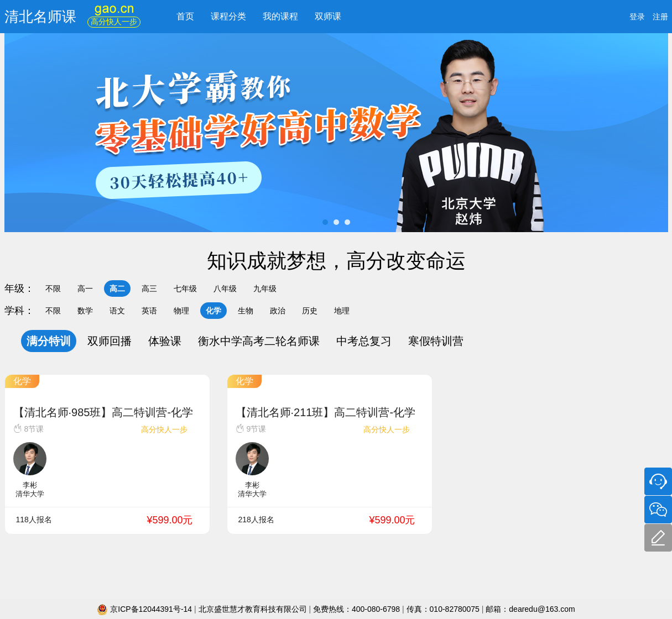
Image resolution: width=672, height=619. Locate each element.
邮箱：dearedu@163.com (530, 609)
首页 (185, 16)
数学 (85, 311)
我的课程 (280, 16)
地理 (342, 311)
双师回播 (110, 341)
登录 (637, 17)
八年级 (225, 288)
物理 (181, 311)
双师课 (328, 16)
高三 (149, 288)
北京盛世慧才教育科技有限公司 (254, 609)
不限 (53, 288)
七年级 (185, 288)
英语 (149, 311)
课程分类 (228, 16)
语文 (117, 311)
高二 (117, 288)
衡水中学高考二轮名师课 (259, 341)
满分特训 (49, 341)
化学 (213, 311)
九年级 (265, 288)
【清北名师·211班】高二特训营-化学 (326, 412)
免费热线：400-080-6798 (358, 609)
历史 (310, 311)
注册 (660, 17)
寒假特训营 (436, 341)
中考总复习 (364, 341)
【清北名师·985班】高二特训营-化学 (103, 412)
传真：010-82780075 (443, 609)
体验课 (165, 341)
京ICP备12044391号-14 (145, 609)
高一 (85, 288)
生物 (246, 311)
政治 (278, 311)
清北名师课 (40, 17)
